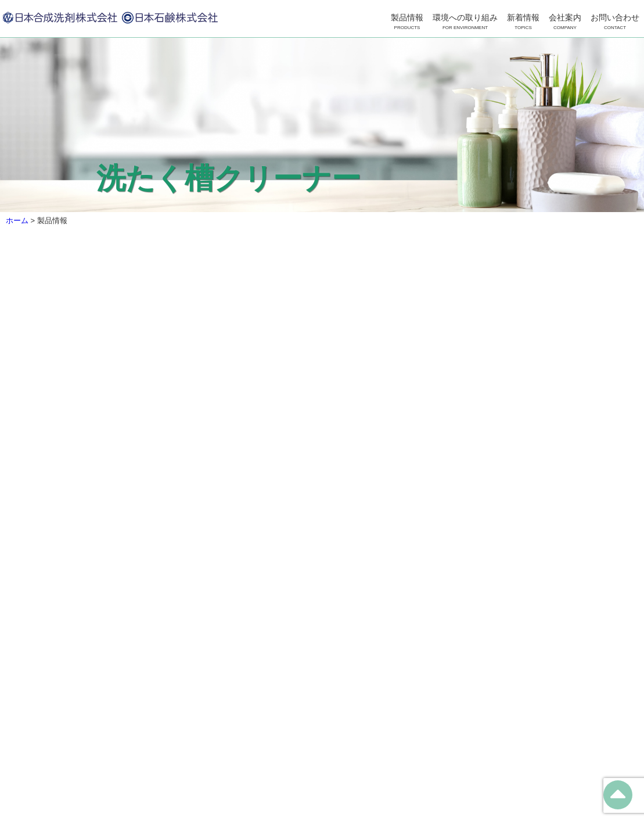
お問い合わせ (615, 22)
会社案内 (565, 22)
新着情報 (523, 22)
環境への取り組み (465, 22)
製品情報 (407, 22)
